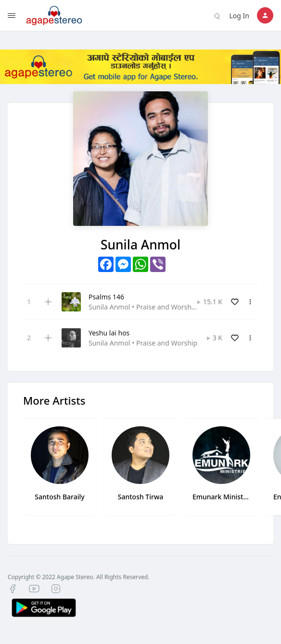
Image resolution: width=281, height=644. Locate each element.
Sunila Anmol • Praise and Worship (143, 307)
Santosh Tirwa (141, 497)
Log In (239, 16)
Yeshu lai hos (109, 333)
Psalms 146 (106, 297)
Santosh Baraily (59, 497)
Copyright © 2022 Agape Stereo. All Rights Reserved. (79, 577)
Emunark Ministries (221, 497)
